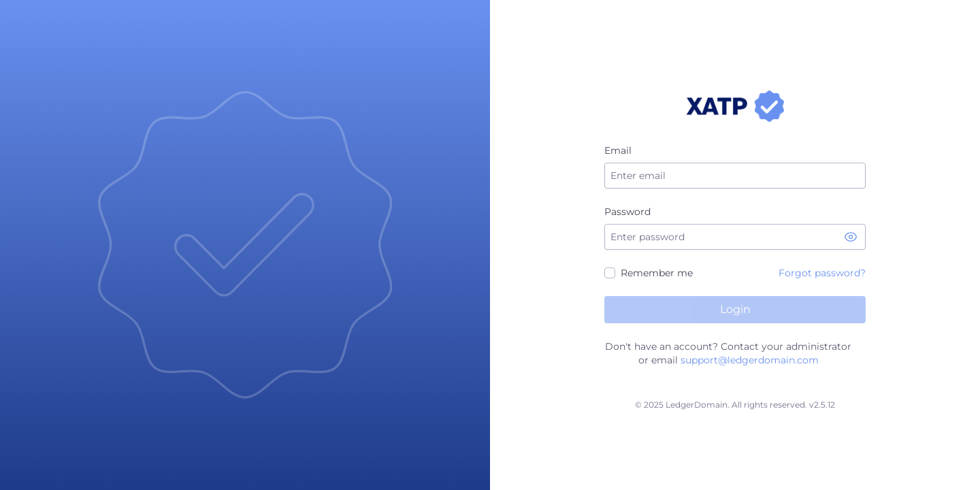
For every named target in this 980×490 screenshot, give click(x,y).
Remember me (657, 273)
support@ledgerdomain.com (750, 360)
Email (618, 150)
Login (735, 309)
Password (627, 212)
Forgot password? (822, 273)
